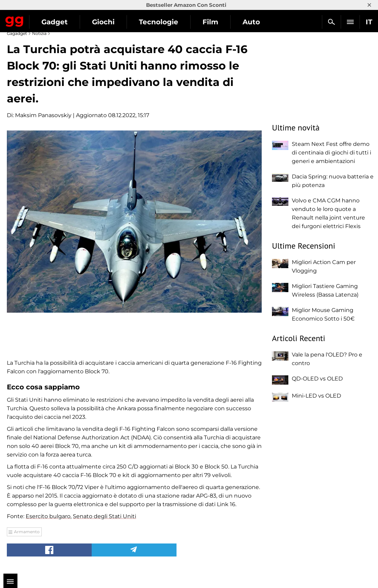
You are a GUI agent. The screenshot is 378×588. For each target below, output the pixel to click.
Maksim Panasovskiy (43, 115)
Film (210, 22)
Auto (251, 22)
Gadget (55, 22)
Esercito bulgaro (48, 516)
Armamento (27, 532)
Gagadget (15, 20)
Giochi (103, 22)
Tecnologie (159, 22)
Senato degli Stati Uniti (105, 516)
